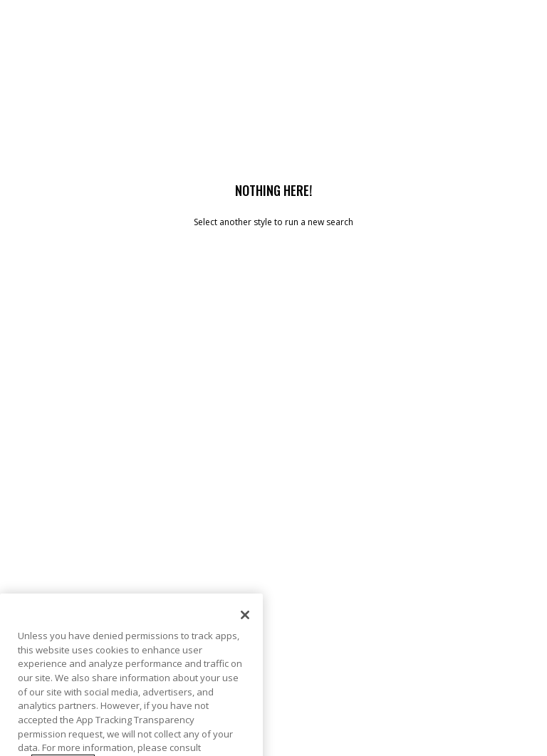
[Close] (245, 634)
